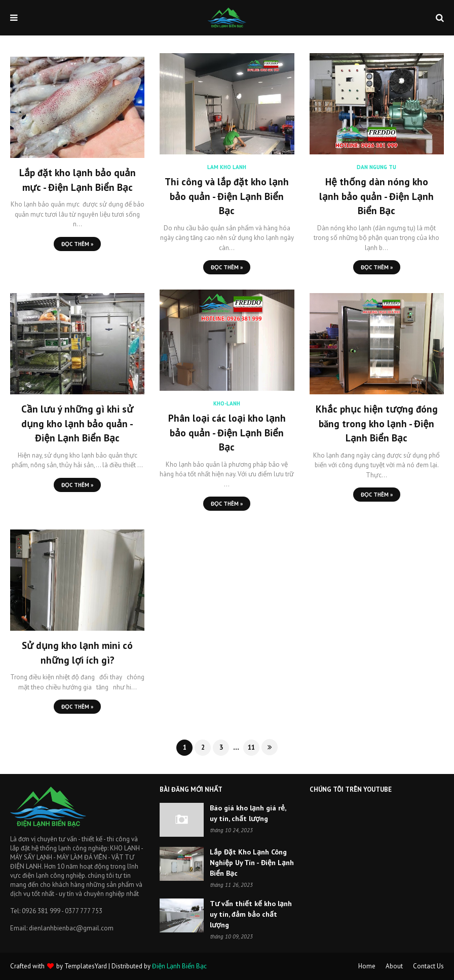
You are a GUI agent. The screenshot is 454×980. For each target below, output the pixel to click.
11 (251, 747)
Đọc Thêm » (77, 244)
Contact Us (428, 966)
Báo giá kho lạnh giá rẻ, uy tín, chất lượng (248, 813)
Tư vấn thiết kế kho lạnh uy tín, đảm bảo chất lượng (251, 914)
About (394, 966)
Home (367, 966)
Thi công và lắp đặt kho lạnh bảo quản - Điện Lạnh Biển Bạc (227, 196)
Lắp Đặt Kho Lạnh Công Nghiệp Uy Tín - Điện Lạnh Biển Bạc (252, 863)
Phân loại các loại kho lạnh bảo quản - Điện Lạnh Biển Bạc (227, 433)
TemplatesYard (86, 966)
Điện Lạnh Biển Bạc (179, 966)
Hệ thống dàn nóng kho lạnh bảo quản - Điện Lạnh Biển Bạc (376, 196)
